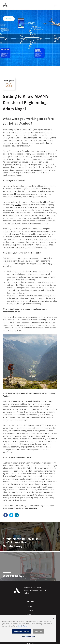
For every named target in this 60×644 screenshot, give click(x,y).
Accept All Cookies (22, 631)
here (35, 508)
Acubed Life (30, 614)
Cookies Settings (28, 636)
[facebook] (6, 515)
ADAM (18, 205)
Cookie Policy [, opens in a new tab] (22, 626)
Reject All (39, 631)
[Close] (54, 618)
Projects (30, 610)
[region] (28, 629)
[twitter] (11, 515)
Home (30, 607)
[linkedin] (17, 515)
